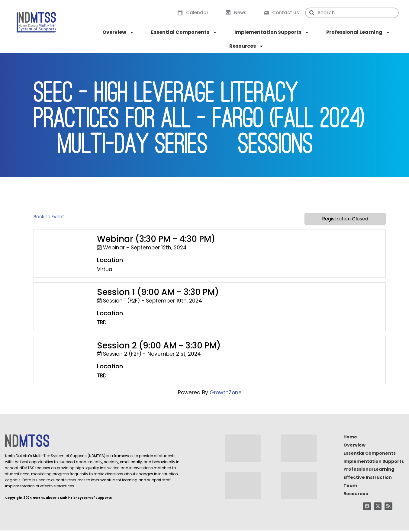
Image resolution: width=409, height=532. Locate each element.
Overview (118, 32)
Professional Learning (358, 32)
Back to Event (49, 217)
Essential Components (184, 32)
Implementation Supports (272, 32)
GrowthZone (226, 393)
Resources (246, 46)
